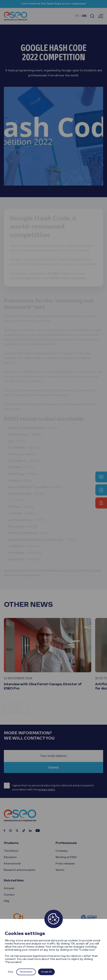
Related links (14, 881)
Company (62, 851)
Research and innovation (20, 870)
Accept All (46, 972)
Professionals (66, 843)
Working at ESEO (66, 857)
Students (11, 843)
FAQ (7, 901)
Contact (9, 895)
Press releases (65, 864)
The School (11, 851)
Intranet (9, 888)
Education (10, 857)
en (84, 16)
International (12, 864)
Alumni (60, 870)
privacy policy (47, 790)
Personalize (26, 972)
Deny (11, 972)
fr (77, 16)
